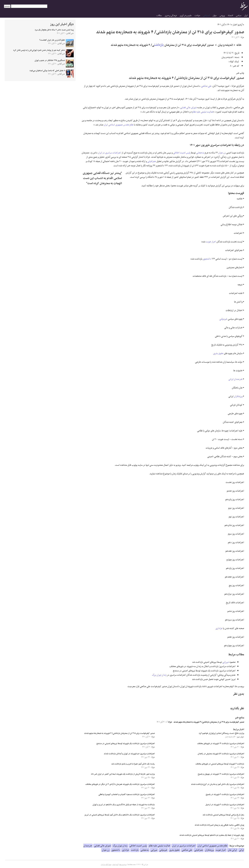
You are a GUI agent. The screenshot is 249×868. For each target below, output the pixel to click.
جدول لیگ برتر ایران (106, 865)
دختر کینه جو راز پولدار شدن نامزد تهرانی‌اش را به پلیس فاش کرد (39, 50)
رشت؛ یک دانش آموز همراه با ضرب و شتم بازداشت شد (133, 764)
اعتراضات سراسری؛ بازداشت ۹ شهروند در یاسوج (225, 794)
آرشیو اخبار (238, 25)
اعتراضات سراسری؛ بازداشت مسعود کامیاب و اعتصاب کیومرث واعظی (127, 794)
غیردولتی (223, 319)
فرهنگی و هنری (171, 16)
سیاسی (239, 16)
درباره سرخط (123, 865)
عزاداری (219, 628)
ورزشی (222, 16)
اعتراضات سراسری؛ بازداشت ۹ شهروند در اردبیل (225, 805)
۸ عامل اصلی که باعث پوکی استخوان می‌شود (47, 71)
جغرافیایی (152, 161)
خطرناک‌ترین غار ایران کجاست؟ (52, 40)
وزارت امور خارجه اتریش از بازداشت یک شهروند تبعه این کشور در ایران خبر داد (123, 774)
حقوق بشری (218, 353)
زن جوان (222, 153)
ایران (246, 16)
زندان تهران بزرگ (159, 675)
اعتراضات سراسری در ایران (109, 153)
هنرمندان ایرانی (235, 379)
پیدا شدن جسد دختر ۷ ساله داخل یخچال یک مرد (54, 30)
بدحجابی (200, 153)
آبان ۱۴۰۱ (221, 25)
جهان (215, 16)
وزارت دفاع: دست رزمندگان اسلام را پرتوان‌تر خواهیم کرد (221, 733)
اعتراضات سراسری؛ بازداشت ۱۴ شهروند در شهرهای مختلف (221, 744)
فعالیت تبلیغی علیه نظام (203, 112)
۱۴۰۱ (229, 25)
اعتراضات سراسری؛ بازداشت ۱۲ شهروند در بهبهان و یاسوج (221, 774)
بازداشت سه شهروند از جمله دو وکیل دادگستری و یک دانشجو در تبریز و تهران (124, 805)
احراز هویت (211, 242)
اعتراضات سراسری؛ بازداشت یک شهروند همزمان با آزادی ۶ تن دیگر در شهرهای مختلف (120, 784)
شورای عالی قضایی (188, 108)
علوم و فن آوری (186, 16)
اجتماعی (206, 16)
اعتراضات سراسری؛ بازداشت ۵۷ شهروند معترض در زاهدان (221, 754)
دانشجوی (207, 259)
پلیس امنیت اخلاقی (182, 153)
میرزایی (226, 662)
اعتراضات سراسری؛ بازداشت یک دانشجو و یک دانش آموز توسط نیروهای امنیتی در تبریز (119, 815)
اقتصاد (230, 16)
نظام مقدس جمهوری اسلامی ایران (119, 125)
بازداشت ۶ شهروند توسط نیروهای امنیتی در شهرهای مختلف (220, 764)
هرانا (169, 722)
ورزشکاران (238, 396)
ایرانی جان (232, 850)
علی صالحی (206, 86)
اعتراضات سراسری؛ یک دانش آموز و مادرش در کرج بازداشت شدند (218, 784)
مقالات (159, 16)
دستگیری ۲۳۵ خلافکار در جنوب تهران (50, 60)
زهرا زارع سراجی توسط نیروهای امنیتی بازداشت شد (223, 815)
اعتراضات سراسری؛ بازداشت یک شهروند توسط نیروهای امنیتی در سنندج (126, 744)
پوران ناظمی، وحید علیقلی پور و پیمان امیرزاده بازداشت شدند (219, 825)
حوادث (197, 16)
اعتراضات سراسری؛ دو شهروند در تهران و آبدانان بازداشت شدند (129, 754)
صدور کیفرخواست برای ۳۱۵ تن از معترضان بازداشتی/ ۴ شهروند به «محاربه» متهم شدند (209, 722)
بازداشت (159, 45)
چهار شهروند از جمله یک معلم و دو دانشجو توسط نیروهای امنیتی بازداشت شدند (212, 835)
